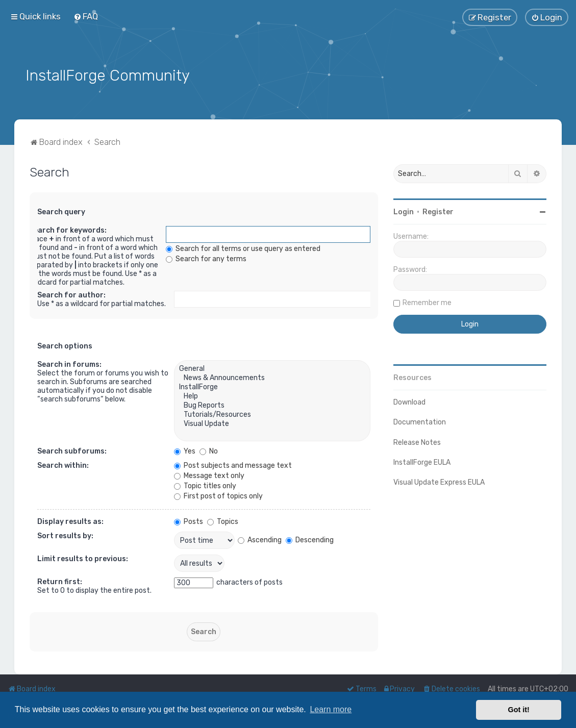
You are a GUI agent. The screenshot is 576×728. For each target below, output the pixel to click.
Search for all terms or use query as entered (243, 248)
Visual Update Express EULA (439, 481)
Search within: (63, 465)
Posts (189, 521)
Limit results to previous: (83, 558)
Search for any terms (206, 258)
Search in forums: (69, 364)
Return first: (60, 581)
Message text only (209, 475)
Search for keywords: (68, 230)
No (209, 451)
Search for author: (71, 295)
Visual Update (272, 423)
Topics (223, 521)
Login (404, 211)
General (272, 368)
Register (438, 211)
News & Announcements (272, 378)
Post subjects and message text (233, 465)
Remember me (427, 302)
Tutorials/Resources (272, 414)
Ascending (260, 539)
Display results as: (70, 521)
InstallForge (272, 387)
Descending (310, 539)
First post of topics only (218, 496)
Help (272, 396)
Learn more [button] (331, 709)
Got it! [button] (519, 710)
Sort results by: (65, 535)
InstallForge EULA (422, 461)
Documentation (420, 422)
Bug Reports (272, 405)
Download (409, 401)
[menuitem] (86, 16)
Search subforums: (72, 451)
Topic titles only (205, 485)
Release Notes (417, 442)
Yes (185, 451)
